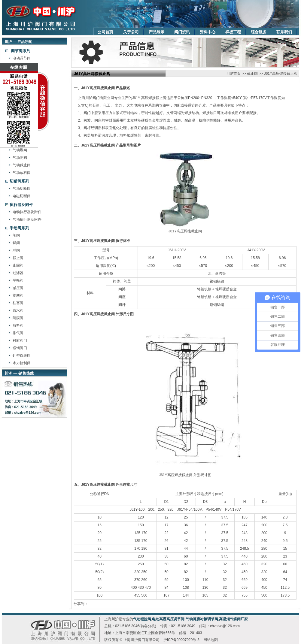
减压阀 (18, 288)
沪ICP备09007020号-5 (181, 640)
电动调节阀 (22, 58)
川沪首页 (233, 74)
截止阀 (18, 258)
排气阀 (18, 333)
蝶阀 (16, 243)
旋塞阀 (18, 295)
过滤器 (18, 273)
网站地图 (211, 640)
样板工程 (233, 32)
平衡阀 (18, 280)
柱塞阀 (18, 303)
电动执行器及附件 (27, 212)
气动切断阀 (22, 189)
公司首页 (105, 32)
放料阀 (18, 325)
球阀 (16, 250)
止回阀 (18, 265)
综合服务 (259, 32)
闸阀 (16, 235)
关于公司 (131, 32)
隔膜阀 (18, 318)
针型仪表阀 (22, 355)
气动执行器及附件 (27, 219)
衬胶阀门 (20, 340)
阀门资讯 (182, 32)
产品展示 (157, 32)
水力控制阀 (22, 363)
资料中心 (208, 32)
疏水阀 (18, 310)
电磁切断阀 (22, 196)
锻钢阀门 (20, 348)
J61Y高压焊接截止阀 (281, 74)
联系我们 (284, 32)
